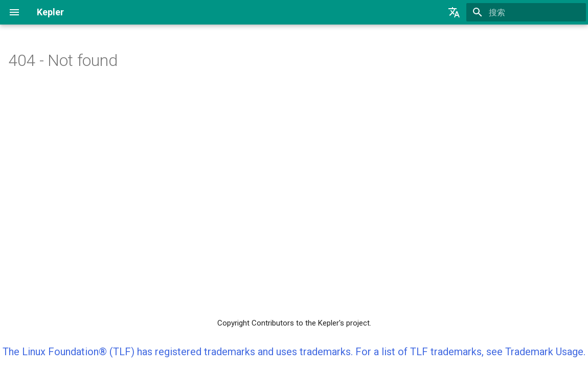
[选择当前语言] (454, 12)
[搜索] (526, 12)
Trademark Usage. (545, 352)
